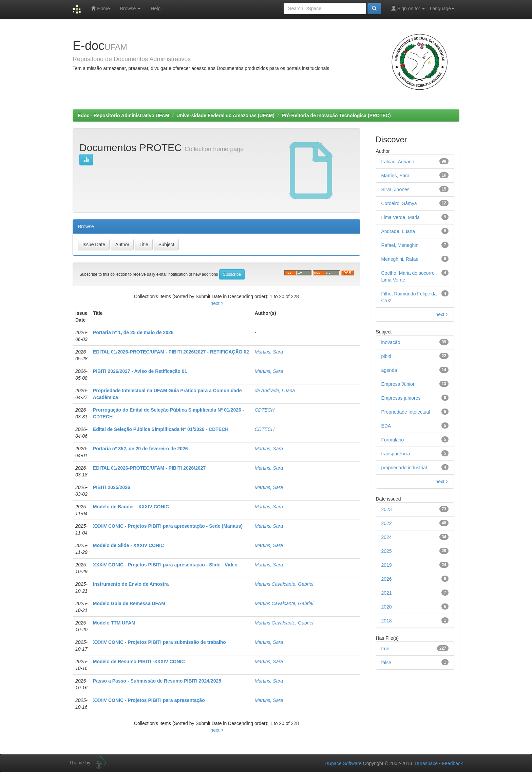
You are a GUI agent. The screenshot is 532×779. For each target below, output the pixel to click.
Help (156, 8)
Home (100, 8)
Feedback (452, 763)
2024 (387, 537)
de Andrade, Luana (275, 391)
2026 (387, 579)
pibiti (386, 356)
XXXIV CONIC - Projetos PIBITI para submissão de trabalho (159, 642)
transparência (396, 454)
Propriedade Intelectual (406, 412)
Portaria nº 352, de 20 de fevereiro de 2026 (140, 449)
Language (442, 8)
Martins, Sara (269, 352)
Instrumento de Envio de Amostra (131, 584)
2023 (387, 509)
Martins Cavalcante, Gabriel (284, 584)
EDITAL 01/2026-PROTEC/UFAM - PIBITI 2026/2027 (149, 468)
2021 (387, 593)
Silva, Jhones (395, 189)
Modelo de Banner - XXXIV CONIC (131, 507)
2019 (387, 565)
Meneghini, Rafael (401, 259)
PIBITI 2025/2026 (112, 487)
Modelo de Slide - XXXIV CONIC (128, 545)
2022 (387, 523)
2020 (387, 607)
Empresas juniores (401, 398)
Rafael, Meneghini (401, 245)
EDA (386, 426)
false (386, 663)
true (385, 649)
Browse (130, 8)
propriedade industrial (404, 468)
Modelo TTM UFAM (114, 623)
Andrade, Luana (398, 231)
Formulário (393, 440)
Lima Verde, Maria (401, 217)
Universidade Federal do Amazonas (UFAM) (225, 115)
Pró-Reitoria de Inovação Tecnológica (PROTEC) (336, 115)
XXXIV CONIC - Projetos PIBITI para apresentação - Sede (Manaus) (168, 526)
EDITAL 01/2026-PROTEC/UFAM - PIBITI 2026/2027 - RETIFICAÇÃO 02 (171, 352)
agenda (389, 370)
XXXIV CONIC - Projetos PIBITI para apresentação (149, 700)
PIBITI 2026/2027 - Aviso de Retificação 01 (140, 371)
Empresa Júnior (398, 384)
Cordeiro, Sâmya (399, 203)
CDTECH (265, 410)
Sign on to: (408, 8)
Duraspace (426, 763)
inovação (391, 342)
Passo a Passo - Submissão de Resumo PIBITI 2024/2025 (157, 681)
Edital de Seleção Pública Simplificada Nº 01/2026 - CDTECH (161, 429)
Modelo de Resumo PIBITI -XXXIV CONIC (139, 662)
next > (217, 303)
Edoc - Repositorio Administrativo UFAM (123, 115)
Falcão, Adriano (398, 162)
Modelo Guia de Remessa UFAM (129, 603)
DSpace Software (343, 763)
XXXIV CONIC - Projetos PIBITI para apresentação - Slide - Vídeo (165, 565)
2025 (387, 551)
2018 (387, 621)
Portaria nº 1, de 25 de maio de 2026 (133, 332)
